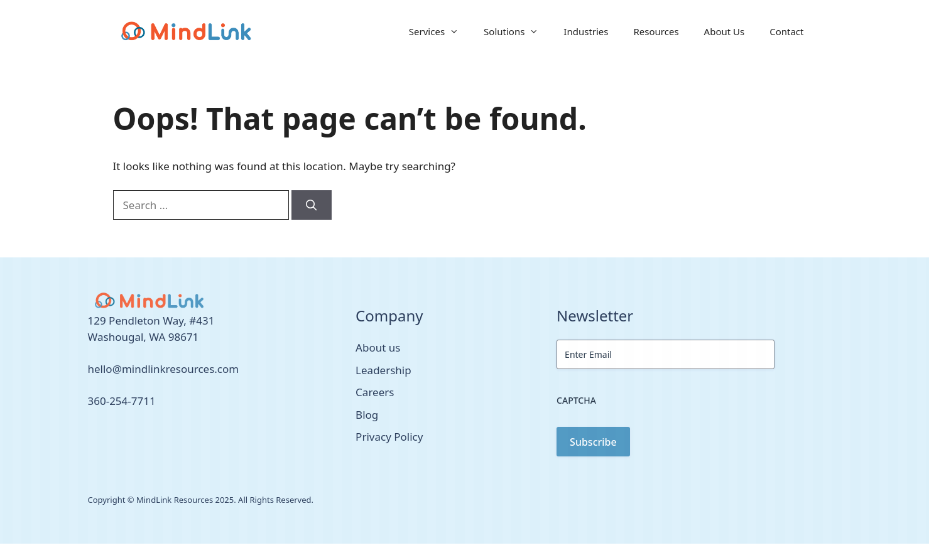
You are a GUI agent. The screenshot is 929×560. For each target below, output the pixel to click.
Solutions (517, 31)
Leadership (383, 370)
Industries (586, 31)
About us (378, 347)
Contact (786, 31)
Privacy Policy (389, 437)
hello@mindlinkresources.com (164, 369)
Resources (656, 31)
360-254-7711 (122, 401)
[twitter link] (92, 438)
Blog (367, 415)
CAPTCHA (576, 400)
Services (440, 31)
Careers (375, 392)
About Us (725, 31)
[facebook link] (106, 438)
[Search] (312, 205)
